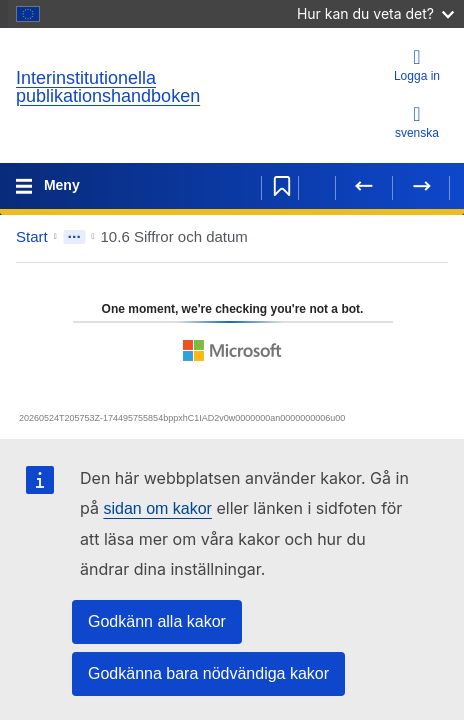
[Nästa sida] (421, 186)
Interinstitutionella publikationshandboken (108, 87)
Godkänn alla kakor (157, 621)
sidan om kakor (157, 508)
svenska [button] (417, 122)
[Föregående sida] (364, 186)
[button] (401, 237)
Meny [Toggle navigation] (60, 185)
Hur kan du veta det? (375, 13)
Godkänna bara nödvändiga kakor (208, 673)
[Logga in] (417, 66)
